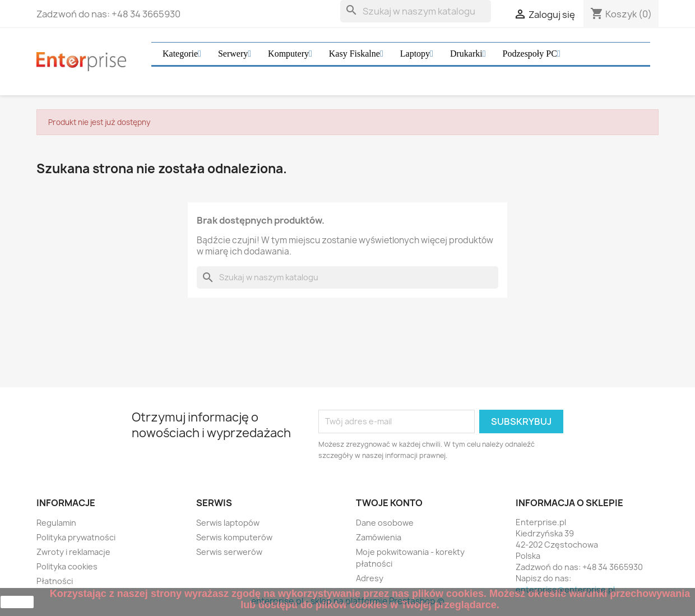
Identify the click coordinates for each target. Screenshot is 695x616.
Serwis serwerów (229, 552)
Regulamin (56, 523)
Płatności (55, 581)
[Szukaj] (416, 11)
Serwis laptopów (228, 523)
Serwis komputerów (234, 537)
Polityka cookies (67, 566)
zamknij (17, 602)
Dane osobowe (385, 523)
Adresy (370, 578)
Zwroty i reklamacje (73, 552)
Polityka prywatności (76, 537)
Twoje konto (389, 503)
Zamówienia (379, 537)
